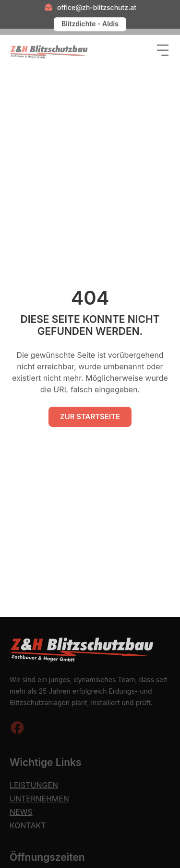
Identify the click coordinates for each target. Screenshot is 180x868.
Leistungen (34, 785)
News (21, 812)
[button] (161, 47)
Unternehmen (39, 799)
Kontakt (28, 825)
